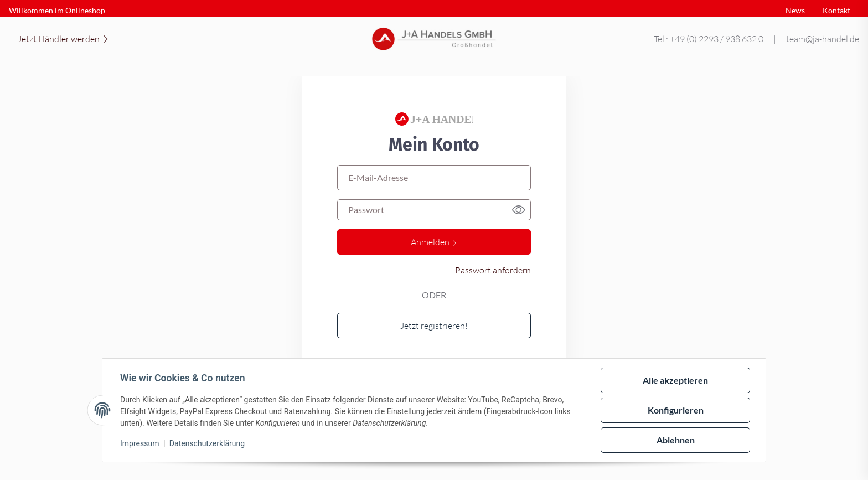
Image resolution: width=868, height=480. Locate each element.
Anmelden (434, 242)
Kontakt (836, 10)
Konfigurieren (676, 410)
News (795, 10)
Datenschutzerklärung (207, 443)
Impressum (139, 443)
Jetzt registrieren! (434, 325)
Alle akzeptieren (675, 380)
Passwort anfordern (493, 270)
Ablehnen (676, 440)
